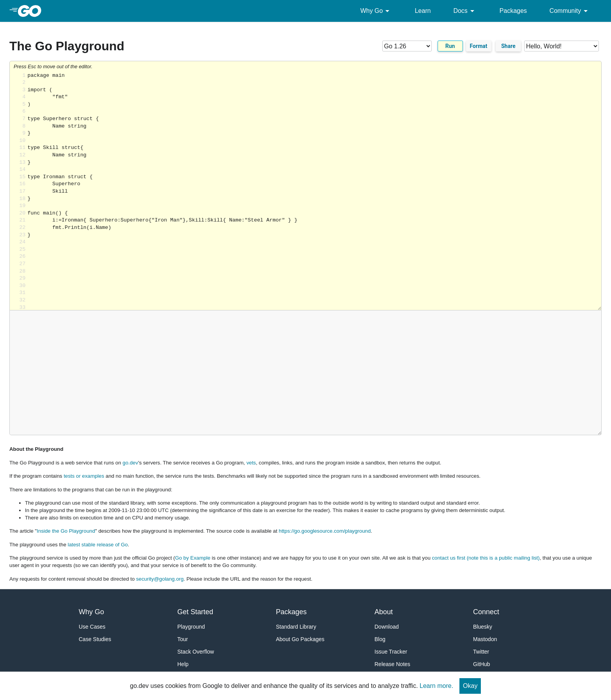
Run (450, 46)
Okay (470, 686)
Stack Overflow (196, 652)
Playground (191, 627)
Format (479, 46)
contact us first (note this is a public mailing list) (486, 558)
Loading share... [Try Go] (314, 191)
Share (508, 46)
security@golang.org (160, 579)
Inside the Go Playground (66, 531)
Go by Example (193, 558)
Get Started (195, 612)
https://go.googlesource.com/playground (325, 531)
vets (251, 463)
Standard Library (296, 627)
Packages (513, 11)
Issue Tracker (391, 652)
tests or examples (84, 476)
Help (183, 664)
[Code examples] (562, 46)
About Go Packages (300, 639)
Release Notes (392, 664)
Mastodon (485, 639)
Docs (465, 11)
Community (570, 11)
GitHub (482, 664)
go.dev (131, 463)
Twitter (481, 652)
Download (387, 627)
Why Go (376, 11)
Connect (486, 612)
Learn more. (436, 686)
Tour (183, 639)
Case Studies (95, 639)
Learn (423, 11)
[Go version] (407, 46)
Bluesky (483, 627)
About (384, 612)
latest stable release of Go (98, 545)
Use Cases (92, 627)
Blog (380, 639)
